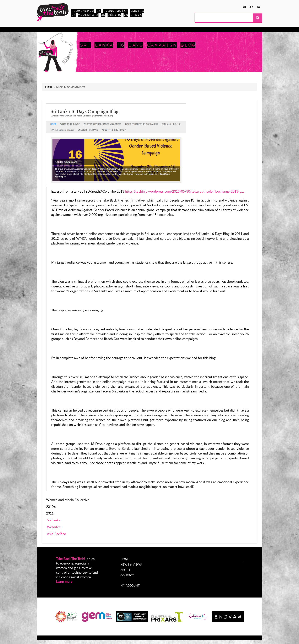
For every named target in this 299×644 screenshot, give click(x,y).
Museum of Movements (71, 87)
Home (125, 559)
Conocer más (54, 29)
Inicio (48, 87)
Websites (54, 527)
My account (130, 585)
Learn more (64, 582)
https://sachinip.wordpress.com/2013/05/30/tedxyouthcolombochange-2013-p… (184, 191)
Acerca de (156, 29)
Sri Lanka (54, 520)
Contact (127, 575)
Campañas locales (96, 29)
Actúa (73, 29)
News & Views (131, 564)
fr (252, 7)
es (259, 7)
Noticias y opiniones (129, 29)
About (125, 570)
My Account (177, 29)
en (244, 7)
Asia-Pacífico (56, 534)
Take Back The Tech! (70, 559)
